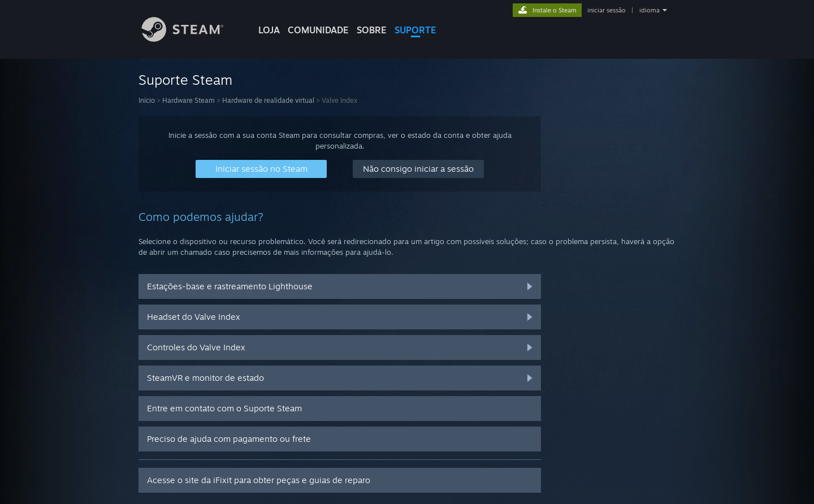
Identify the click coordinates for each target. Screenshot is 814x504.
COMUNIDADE (318, 30)
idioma (650, 10)
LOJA (269, 30)
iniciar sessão (607, 10)
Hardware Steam (189, 100)
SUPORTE (415, 30)
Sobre (372, 30)
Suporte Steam (185, 80)
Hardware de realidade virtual (268, 100)
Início (147, 100)
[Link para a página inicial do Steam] (191, 39)
